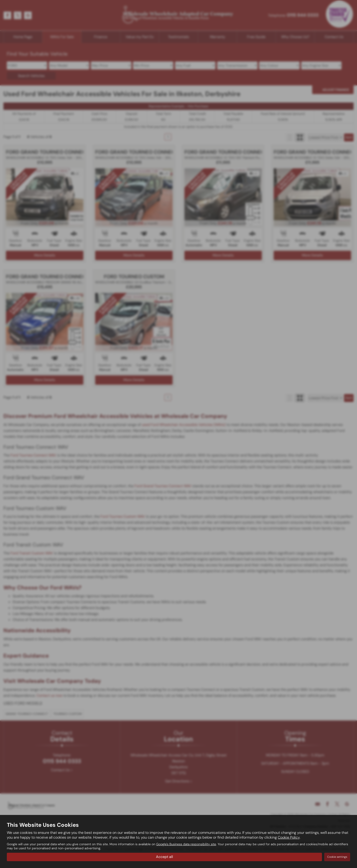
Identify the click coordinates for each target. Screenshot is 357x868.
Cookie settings (337, 857)
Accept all (164, 857)
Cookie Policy (289, 838)
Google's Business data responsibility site (186, 844)
